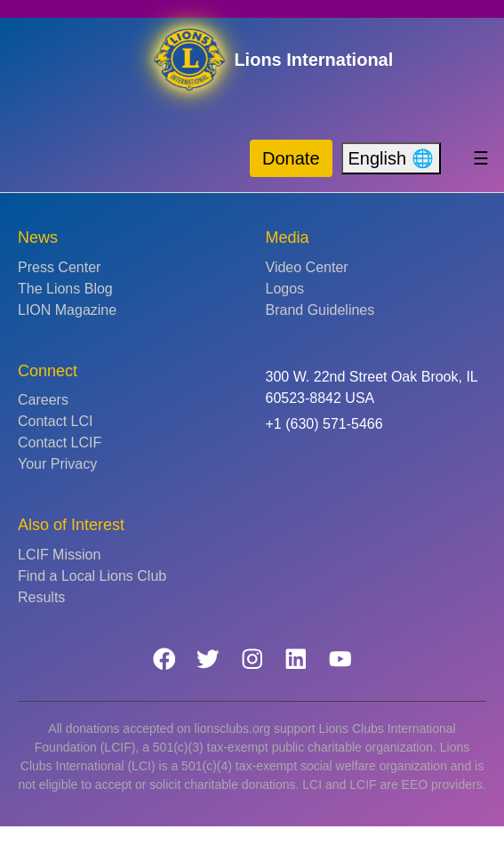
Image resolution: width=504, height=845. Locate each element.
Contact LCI (55, 421)
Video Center (307, 267)
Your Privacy (57, 464)
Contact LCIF (60, 443)
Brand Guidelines (320, 310)
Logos (285, 289)
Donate (291, 158)
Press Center (59, 267)
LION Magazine (67, 310)
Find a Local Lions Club (92, 576)
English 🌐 (391, 158)
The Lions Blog (65, 289)
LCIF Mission (59, 555)
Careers (43, 400)
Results (41, 597)
